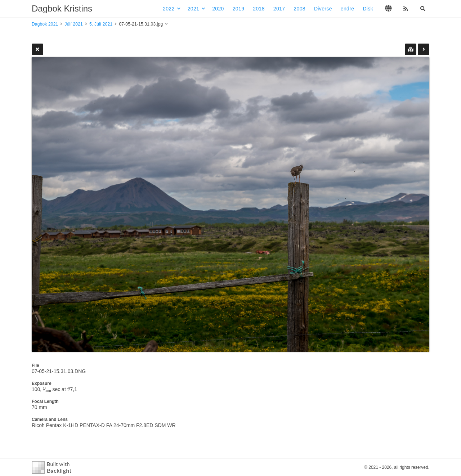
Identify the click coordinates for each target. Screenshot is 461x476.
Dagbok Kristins (62, 8)
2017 (279, 9)
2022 (169, 9)
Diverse (323, 9)
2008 (299, 9)
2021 (194, 9)
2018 (259, 9)
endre (348, 9)
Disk (368, 9)
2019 (239, 9)
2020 (218, 9)
